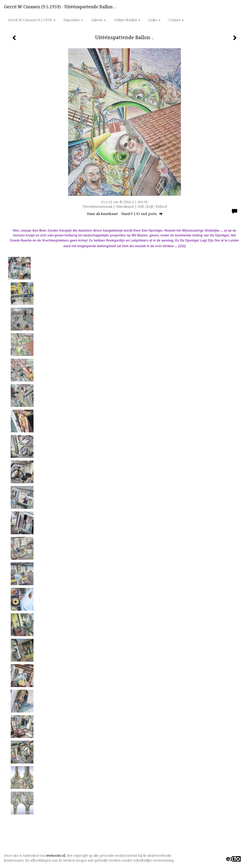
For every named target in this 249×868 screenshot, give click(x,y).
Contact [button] (176, 20)
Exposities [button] (73, 20)
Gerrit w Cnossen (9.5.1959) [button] (32, 20)
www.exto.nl (56, 856)
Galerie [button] (99, 20)
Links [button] (154, 20)
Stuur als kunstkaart (125, 214)
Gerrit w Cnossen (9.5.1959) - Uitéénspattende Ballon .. (60, 7)
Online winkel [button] (127, 20)
